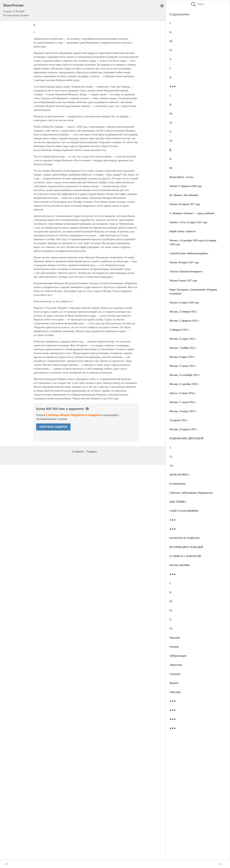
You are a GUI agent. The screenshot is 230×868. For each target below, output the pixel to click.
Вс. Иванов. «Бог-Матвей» (184, 195)
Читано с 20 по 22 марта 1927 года (188, 222)
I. (170, 23)
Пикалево (175, 638)
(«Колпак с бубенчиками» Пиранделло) (191, 493)
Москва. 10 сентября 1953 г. (185, 375)
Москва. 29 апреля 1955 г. (184, 429)
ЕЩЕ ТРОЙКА (178, 502)
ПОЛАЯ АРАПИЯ (179, 565)
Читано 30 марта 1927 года (184, 262)
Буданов (174, 683)
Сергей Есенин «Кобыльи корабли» (189, 253)
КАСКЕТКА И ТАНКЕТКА (185, 538)
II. (171, 32)
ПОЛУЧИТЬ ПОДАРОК (53, 427)
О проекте (78, 452)
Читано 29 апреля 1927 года (185, 204)
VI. (171, 141)
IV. (171, 50)
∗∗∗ (173, 86)
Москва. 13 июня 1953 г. (183, 366)
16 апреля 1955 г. (179, 420)
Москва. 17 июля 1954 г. (183, 402)
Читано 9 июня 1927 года (183, 281)
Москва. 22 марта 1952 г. (183, 339)
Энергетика (176, 665)
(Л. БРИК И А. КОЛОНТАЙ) (185, 556)
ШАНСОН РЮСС (179, 475)
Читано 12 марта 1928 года (184, 303)
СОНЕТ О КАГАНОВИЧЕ (184, 511)
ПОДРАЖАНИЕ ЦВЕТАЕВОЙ (187, 438)
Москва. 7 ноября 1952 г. (183, 348)
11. (171, 456)
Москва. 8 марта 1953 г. (182, 357)
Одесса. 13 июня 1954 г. (183, 393)
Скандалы (175, 674)
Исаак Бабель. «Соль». (182, 177)
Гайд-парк (175, 692)
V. (171, 59)
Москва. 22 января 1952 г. (184, 312)
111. (172, 466)
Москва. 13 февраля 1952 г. (184, 321)
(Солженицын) (178, 484)
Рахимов (174, 647)
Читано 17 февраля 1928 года (185, 186)
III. (171, 41)
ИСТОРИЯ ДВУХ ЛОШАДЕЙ (186, 547)
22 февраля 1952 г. (179, 330)
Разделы (92, 452)
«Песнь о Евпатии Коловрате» (186, 271)
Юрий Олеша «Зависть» (183, 231)
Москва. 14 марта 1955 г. (183, 411)
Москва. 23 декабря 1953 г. (184, 384)
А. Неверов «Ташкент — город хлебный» (192, 213)
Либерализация (178, 656)
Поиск (197, 4)
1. (170, 447)
